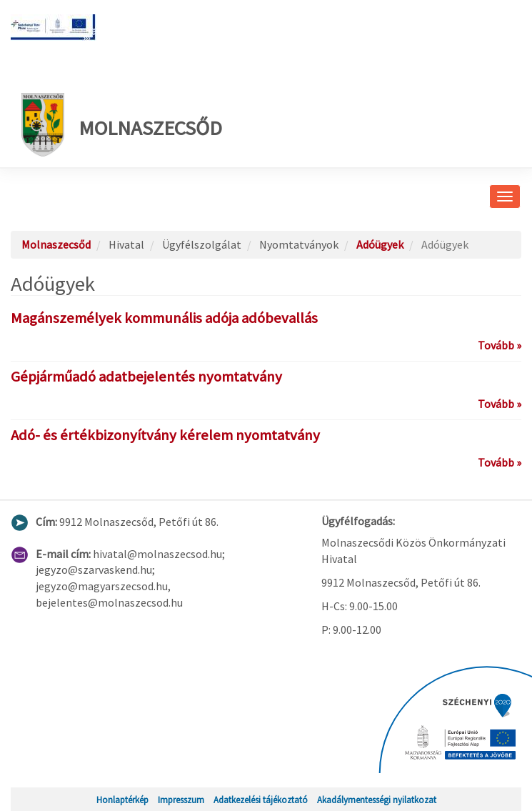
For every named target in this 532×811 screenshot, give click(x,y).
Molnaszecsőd (122, 125)
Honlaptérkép (122, 800)
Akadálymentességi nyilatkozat (377, 800)
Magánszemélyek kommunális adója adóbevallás (164, 318)
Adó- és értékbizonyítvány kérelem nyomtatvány (165, 435)
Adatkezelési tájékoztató (261, 800)
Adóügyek (380, 244)
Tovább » (500, 345)
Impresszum (181, 800)
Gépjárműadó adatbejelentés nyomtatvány (146, 377)
